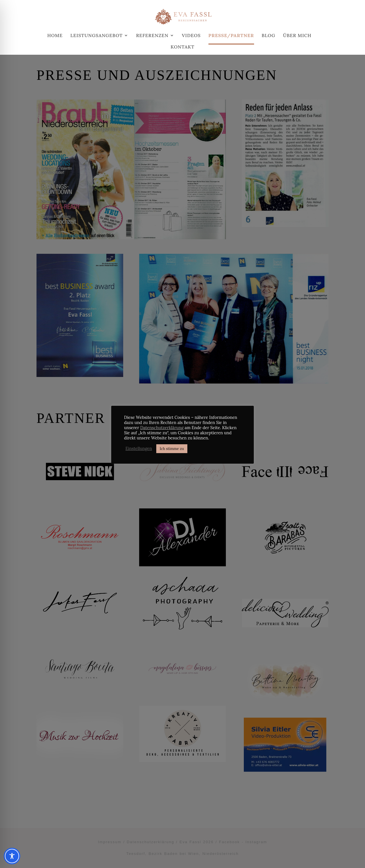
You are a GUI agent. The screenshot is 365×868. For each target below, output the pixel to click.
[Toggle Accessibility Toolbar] (12, 856)
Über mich (297, 36)
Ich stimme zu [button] (172, 449)
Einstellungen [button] (139, 449)
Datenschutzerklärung (162, 428)
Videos (191, 36)
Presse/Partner (231, 36)
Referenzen (152, 36)
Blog (269, 36)
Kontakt (182, 47)
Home (55, 36)
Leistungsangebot (97, 36)
